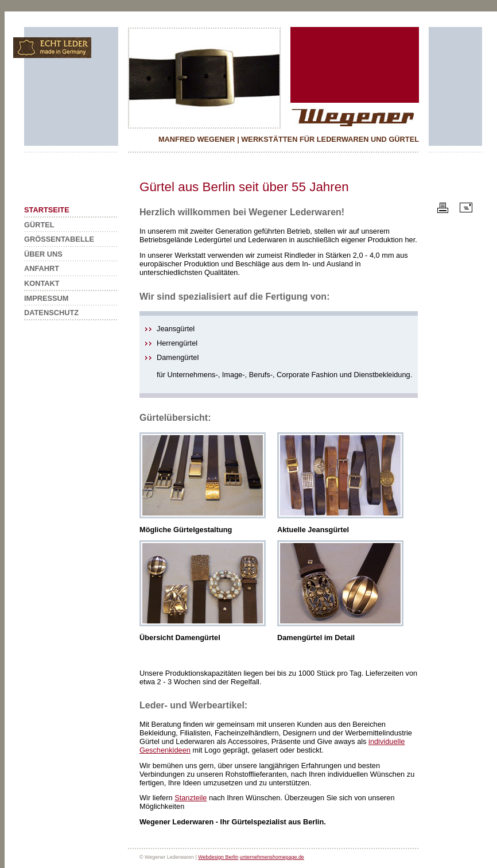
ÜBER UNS (43, 254)
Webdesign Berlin (218, 857)
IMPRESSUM (46, 298)
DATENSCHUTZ (51, 313)
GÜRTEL (39, 225)
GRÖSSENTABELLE (59, 239)
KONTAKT (42, 283)
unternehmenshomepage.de (272, 857)
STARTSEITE (47, 210)
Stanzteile (191, 798)
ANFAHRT (42, 268)
